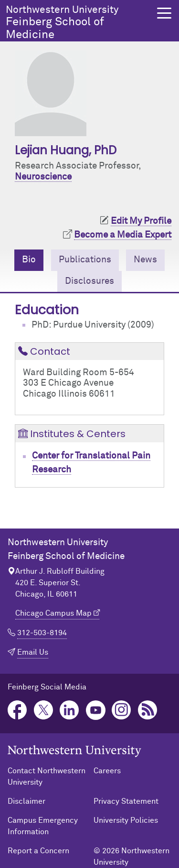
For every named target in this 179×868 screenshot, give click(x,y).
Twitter (44, 710)
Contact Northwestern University (47, 777)
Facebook (17, 710)
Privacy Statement (126, 801)
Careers (107, 771)
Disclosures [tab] (89, 281)
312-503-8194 (42, 633)
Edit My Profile (141, 221)
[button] (164, 13)
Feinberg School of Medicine (79, 23)
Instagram (121, 710)
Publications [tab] (85, 260)
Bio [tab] (29, 260)
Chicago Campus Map (53, 613)
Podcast (148, 710)
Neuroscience (43, 177)
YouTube (96, 710)
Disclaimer (26, 801)
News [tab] (145, 260)
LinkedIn (69, 710)
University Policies (126, 820)
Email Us (33, 652)
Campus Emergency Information (43, 826)
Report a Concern (38, 851)
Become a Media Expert (123, 235)
